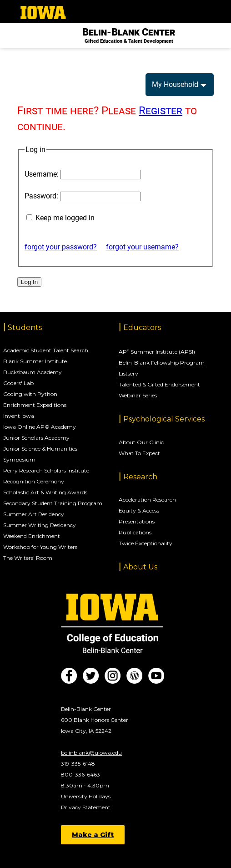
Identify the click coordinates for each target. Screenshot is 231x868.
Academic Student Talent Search (46, 350)
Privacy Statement (86, 807)
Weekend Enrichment (32, 536)
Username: (42, 174)
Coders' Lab (18, 383)
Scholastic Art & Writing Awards (45, 492)
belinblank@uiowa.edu (91, 753)
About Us (140, 567)
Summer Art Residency (34, 514)
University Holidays (86, 796)
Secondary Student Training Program (53, 503)
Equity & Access (139, 510)
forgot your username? (142, 247)
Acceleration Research (147, 500)
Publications (135, 532)
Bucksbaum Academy (33, 372)
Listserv (128, 373)
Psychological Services (164, 419)
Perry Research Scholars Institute (46, 470)
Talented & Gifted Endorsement (159, 384)
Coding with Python (30, 394)
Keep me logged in (65, 218)
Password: (41, 196)
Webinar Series (138, 395)
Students (25, 327)
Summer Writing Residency (40, 525)
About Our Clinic (141, 442)
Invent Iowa (19, 416)
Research (140, 477)
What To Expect (139, 453)
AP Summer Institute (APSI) (157, 352)
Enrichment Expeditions (35, 405)
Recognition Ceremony (34, 481)
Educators (142, 327)
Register (161, 111)
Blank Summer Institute (35, 361)
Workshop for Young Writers (40, 547)
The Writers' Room (28, 558)
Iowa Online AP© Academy (40, 427)
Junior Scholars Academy (36, 438)
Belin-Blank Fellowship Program (162, 363)
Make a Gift (93, 835)
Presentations (137, 521)
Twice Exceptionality (146, 543)
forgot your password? (61, 247)
